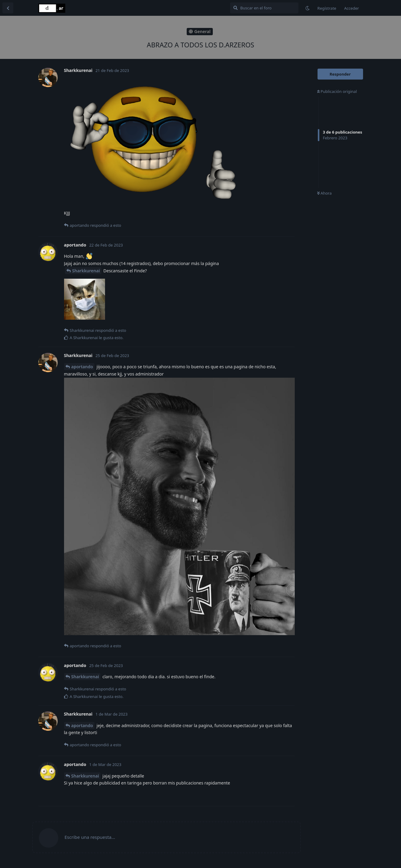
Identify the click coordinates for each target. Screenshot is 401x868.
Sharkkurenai (86, 271)
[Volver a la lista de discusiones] (8, 8)
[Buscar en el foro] (264, 8)
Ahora (325, 193)
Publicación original (337, 91)
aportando (82, 367)
